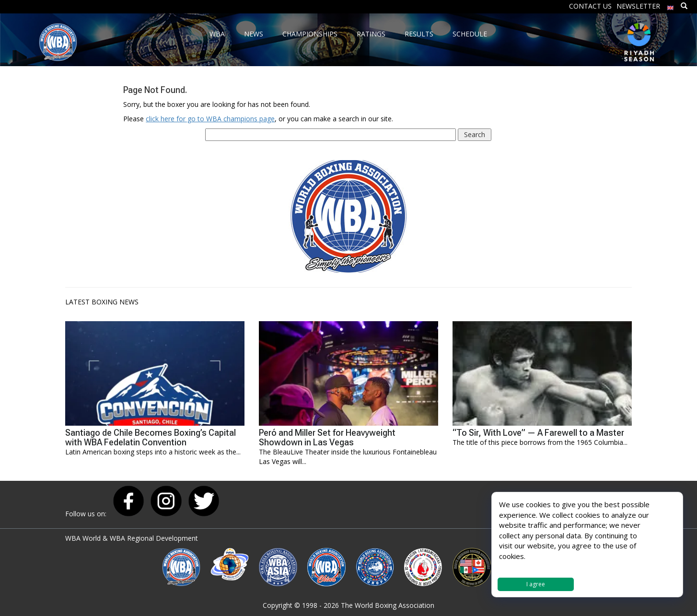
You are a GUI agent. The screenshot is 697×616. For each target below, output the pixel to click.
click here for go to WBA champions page (210, 119)
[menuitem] (671, 6)
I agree (536, 584)
